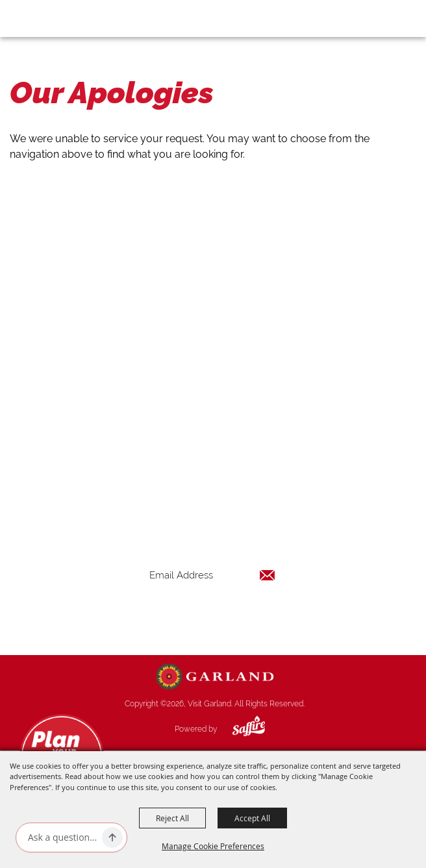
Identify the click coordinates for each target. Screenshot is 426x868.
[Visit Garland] (46, 18)
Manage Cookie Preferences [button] (213, 846)
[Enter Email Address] (212, 575)
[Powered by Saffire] (239, 729)
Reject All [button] (172, 818)
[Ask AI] (62, 837)
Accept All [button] (252, 818)
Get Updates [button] (212, 617)
